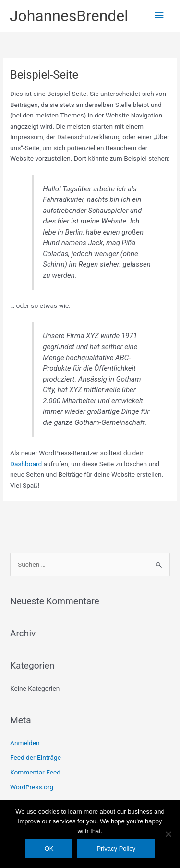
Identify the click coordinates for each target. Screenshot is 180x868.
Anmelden (25, 743)
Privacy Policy (116, 849)
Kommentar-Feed (35, 772)
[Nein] (168, 834)
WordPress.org (32, 787)
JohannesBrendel (69, 16)
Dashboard (26, 464)
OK (49, 849)
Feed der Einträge (36, 757)
